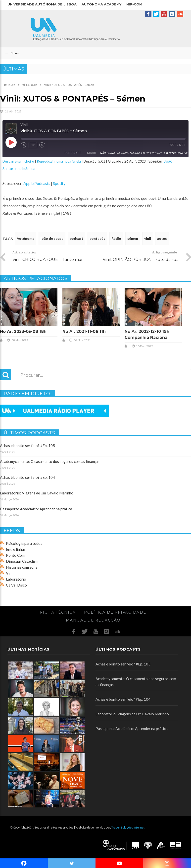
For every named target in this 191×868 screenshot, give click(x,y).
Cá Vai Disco (16, 585)
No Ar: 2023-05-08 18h (23, 331)
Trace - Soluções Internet (128, 827)
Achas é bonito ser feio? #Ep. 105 (27, 446)
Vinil (10, 573)
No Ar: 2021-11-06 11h (84, 331)
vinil (148, 238)
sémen (133, 238)
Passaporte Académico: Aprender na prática (36, 509)
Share (92, 153)
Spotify (59, 183)
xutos (162, 238)
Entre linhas (16, 549)
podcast (76, 238)
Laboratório (16, 579)
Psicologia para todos (24, 543)
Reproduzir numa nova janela (59, 161)
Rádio (116, 238)
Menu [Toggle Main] (12, 53)
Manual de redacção (93, 620)
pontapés (97, 238)
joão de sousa (52, 238)
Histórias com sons (22, 567)
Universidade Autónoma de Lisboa (42, 4)
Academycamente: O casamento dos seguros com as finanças (50, 461)
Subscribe (73, 153)
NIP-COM (134, 4)
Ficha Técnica (58, 612)
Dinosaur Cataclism (22, 561)
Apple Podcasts (37, 183)
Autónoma (25, 238)
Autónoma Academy (101, 4)
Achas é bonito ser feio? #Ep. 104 (27, 477)
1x (33, 145)
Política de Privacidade (115, 612)
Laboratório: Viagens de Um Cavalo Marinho (37, 493)
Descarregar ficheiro (18, 161)
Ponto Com (15, 555)
